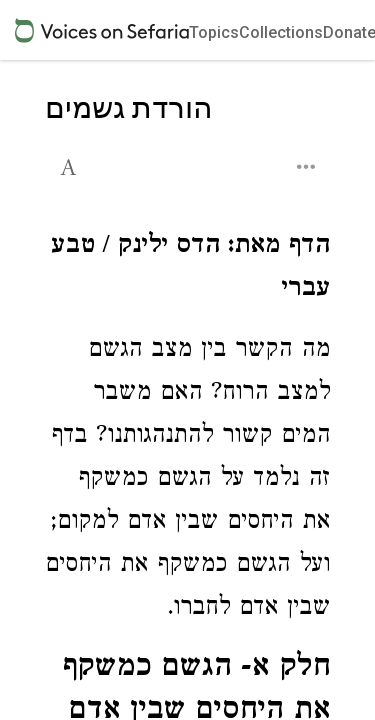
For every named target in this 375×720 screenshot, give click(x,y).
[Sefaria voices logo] (102, 30)
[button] (70, 165)
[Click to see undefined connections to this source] (187, 270)
